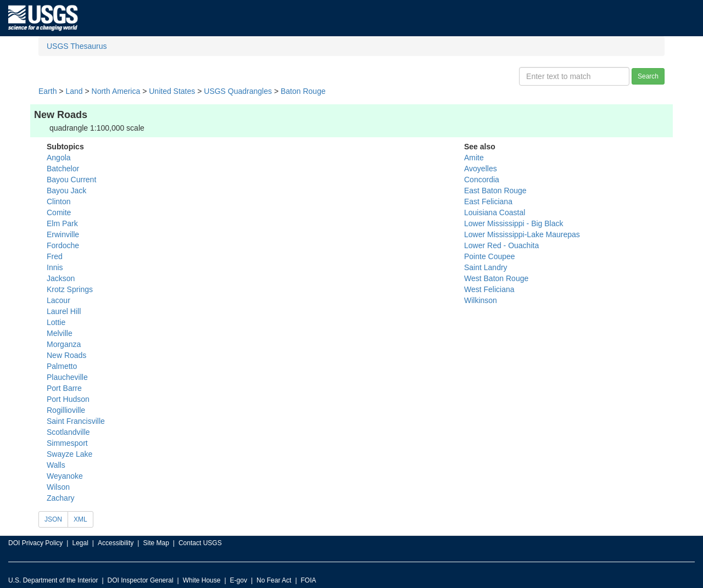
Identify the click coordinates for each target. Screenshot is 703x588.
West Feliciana (489, 289)
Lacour (58, 300)
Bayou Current (71, 180)
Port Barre (64, 388)
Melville (60, 333)
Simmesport (67, 443)
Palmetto (62, 366)
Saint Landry (486, 267)
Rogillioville (66, 410)
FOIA (309, 580)
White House (202, 580)
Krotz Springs (70, 289)
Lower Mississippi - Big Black (514, 223)
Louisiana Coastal (495, 212)
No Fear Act (274, 580)
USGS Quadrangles (238, 91)
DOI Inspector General (141, 580)
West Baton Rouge (496, 278)
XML (80, 519)
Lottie (56, 322)
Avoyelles (481, 169)
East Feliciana (488, 201)
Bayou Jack (66, 191)
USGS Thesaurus (77, 46)
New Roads (66, 355)
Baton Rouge (303, 91)
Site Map (156, 543)
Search (648, 76)
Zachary (61, 498)
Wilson (58, 487)
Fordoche (63, 245)
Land (74, 91)
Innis (55, 267)
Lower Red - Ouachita (501, 245)
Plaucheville (67, 377)
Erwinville (63, 234)
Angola (59, 158)
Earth (48, 91)
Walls (56, 465)
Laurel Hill (64, 311)
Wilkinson (481, 300)
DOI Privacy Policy (35, 543)
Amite (474, 158)
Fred (55, 256)
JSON (53, 519)
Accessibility (116, 543)
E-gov (239, 580)
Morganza (64, 344)
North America (116, 91)
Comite (59, 212)
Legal (80, 543)
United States (172, 91)
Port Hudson (68, 399)
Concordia (482, 180)
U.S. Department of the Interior (53, 580)
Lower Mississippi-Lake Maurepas (522, 234)
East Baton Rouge (495, 191)
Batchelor (63, 169)
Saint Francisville (76, 421)
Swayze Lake (69, 454)
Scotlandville (68, 432)
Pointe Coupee (490, 256)
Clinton (59, 201)
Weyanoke (65, 476)
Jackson (61, 278)
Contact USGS (200, 543)
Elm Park (62, 223)
